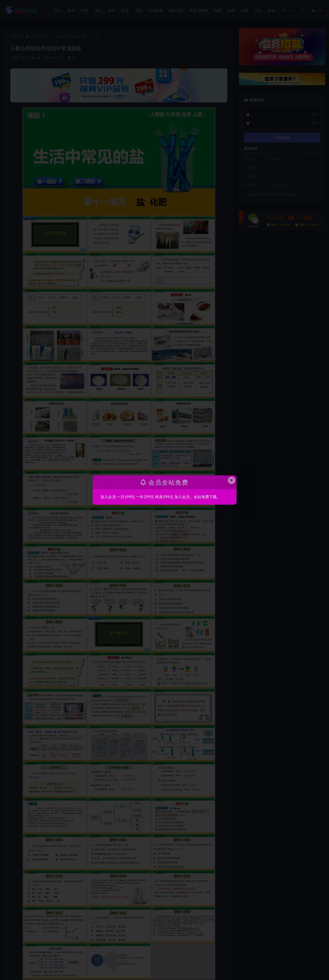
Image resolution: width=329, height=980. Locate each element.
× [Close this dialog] (231, 480)
